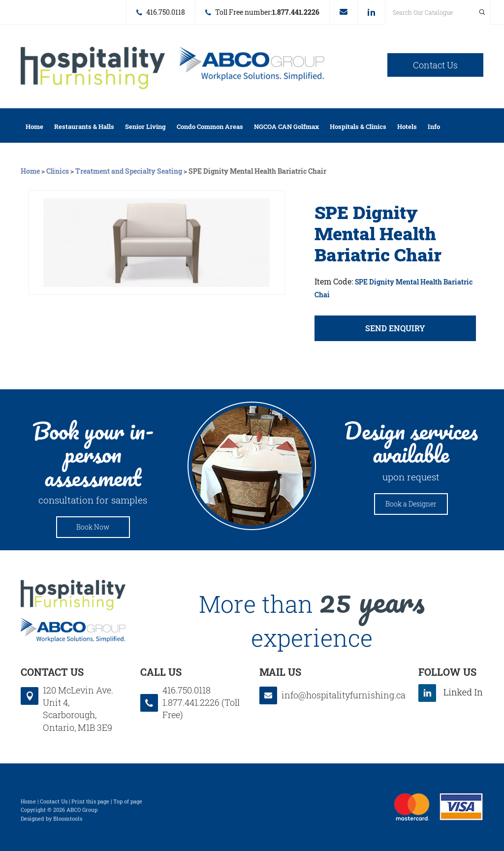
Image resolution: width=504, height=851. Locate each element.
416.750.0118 (166, 12)
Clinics (58, 171)
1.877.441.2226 (296, 12)
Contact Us (435, 65)
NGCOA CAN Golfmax (286, 126)
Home (34, 126)
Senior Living (145, 126)
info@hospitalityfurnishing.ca (344, 12)
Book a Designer (411, 504)
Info (434, 126)
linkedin (371, 12)
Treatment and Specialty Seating (129, 171)
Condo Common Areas (210, 126)
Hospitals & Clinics (358, 126)
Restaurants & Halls (84, 126)
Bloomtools (68, 821)
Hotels (407, 126)
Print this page (90, 804)
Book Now (93, 527)
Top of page (128, 804)
